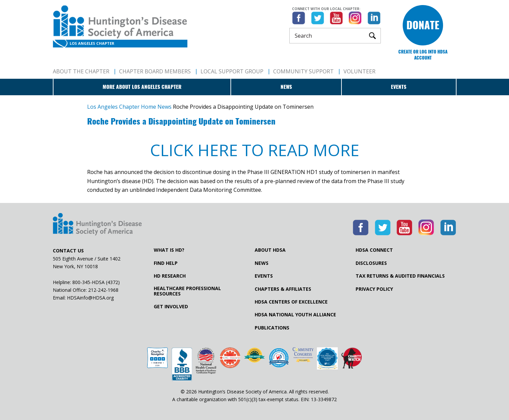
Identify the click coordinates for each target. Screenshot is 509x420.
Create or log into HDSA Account (423, 55)
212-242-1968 (103, 290)
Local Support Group (232, 71)
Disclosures (371, 263)
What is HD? (169, 250)
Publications (272, 328)
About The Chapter (81, 71)
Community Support (303, 71)
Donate (423, 25)
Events (399, 87)
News (286, 87)
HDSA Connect (374, 250)
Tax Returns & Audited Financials (400, 276)
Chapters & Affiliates (283, 289)
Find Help (166, 263)
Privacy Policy (374, 289)
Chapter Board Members (155, 71)
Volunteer (359, 71)
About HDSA (270, 250)
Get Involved (171, 307)
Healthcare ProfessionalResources (187, 291)
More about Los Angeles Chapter (142, 87)
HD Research (170, 276)
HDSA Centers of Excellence (291, 302)
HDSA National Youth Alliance (295, 315)
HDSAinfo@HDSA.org (90, 298)
